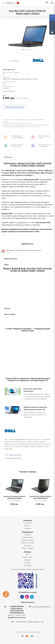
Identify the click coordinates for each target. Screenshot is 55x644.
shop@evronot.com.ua (16, 617)
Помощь (28, 535)
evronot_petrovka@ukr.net (41, 607)
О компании (28, 523)
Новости (27, 526)
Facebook (22, 597)
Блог (28, 554)
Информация (28, 532)
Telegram (32, 597)
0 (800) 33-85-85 (17, 609)
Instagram (27, 597)
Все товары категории (13, 455)
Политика (27, 528)
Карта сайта (27, 565)
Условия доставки (27, 540)
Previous (49, 472)
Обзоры (27, 563)
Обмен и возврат (27, 548)
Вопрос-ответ (27, 557)
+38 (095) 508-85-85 (16, 613)
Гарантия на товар (27, 543)
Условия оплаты (27, 537)
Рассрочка (28, 545)
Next (52, 472)
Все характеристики (9, 91)
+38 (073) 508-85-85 (16, 611)
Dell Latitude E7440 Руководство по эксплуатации (23, 250)
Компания (28, 520)
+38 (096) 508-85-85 (16, 606)
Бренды (27, 560)
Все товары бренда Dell (14, 458)
